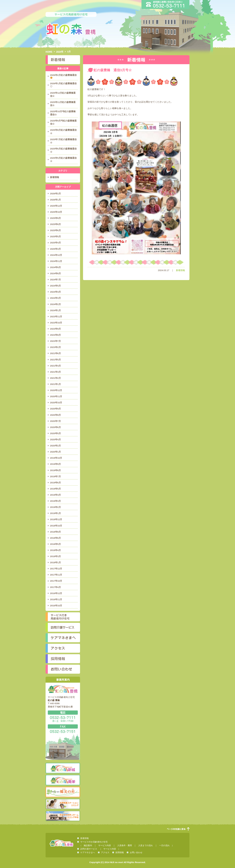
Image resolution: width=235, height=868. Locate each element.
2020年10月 (56, 403)
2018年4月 (55, 550)
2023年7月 (55, 341)
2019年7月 (55, 476)
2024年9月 (55, 267)
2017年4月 (55, 587)
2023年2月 (55, 347)
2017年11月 (56, 575)
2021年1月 (55, 384)
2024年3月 (55, 298)
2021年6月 (55, 353)
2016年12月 (56, 593)
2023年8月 (55, 335)
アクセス (63, 648)
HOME (49, 52)
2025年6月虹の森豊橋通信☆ (63, 150)
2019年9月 (55, 464)
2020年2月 (55, 446)
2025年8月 (55, 224)
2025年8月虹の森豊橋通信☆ (63, 132)
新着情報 (180, 270)
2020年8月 (55, 415)
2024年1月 (55, 310)
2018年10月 (56, 526)
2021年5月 (55, 360)
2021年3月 (55, 372)
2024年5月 (55, 286)
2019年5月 (55, 489)
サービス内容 (105, 845)
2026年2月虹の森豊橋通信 (63, 76)
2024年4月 (55, 292)
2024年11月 (56, 261)
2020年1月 (55, 452)
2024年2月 (55, 304)
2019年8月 (55, 470)
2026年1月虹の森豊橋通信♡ (63, 85)
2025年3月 (55, 249)
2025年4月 (55, 243)
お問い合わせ (63, 669)
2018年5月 (55, 544)
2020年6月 (55, 427)
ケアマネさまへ (63, 638)
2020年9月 (55, 409)
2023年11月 (56, 316)
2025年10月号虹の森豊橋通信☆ (63, 113)
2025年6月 (55, 230)
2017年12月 (56, 569)
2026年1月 (55, 200)
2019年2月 (55, 507)
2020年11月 (56, 396)
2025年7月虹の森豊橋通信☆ (63, 141)
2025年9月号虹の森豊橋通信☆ (63, 122)
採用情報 (63, 659)
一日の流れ (164, 845)
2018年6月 (55, 538)
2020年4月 (55, 439)
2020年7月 (55, 421)
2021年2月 (55, 378)
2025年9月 (55, 218)
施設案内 (88, 845)
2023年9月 (55, 329)
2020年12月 (56, 390)
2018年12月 (56, 519)
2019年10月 (56, 458)
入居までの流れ (146, 845)
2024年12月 (56, 255)
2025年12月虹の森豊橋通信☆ (63, 94)
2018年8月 (55, 532)
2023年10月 (56, 323)
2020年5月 (55, 433)
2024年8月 (55, 273)
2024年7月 (55, 280)
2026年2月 (55, 194)
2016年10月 (56, 606)
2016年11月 (56, 599)
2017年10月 (56, 581)
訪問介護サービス (63, 627)
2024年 (60, 52)
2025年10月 (56, 212)
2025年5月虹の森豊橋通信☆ (63, 159)
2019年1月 (55, 513)
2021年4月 (55, 366)
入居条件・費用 (125, 845)
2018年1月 (55, 562)
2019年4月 (55, 495)
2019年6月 (55, 483)
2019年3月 (55, 501)
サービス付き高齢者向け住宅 (63, 617)
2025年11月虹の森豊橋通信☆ (63, 104)
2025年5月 (55, 236)
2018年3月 (55, 556)
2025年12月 (56, 206)
